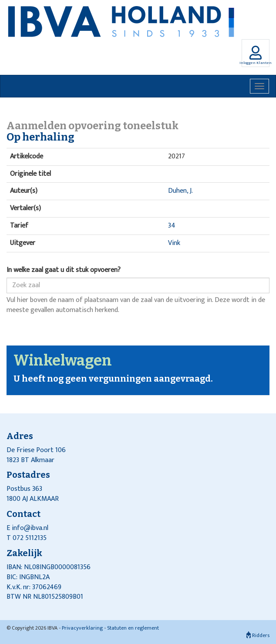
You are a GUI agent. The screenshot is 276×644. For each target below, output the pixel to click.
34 (172, 226)
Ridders (258, 635)
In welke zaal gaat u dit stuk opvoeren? (64, 270)
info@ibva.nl (30, 528)
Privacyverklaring (82, 628)
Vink (174, 243)
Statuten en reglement (133, 628)
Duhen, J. (180, 191)
